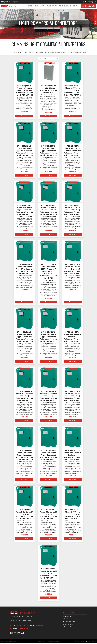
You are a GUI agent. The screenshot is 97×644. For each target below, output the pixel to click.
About (42, 6)
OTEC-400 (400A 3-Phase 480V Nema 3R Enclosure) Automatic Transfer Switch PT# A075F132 (48, 397)
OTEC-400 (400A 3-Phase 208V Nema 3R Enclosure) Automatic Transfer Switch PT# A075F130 (73, 338)
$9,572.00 (73, 477)
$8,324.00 (73, 417)
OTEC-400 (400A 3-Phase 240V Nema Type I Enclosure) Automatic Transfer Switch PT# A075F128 (24, 338)
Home (30, 6)
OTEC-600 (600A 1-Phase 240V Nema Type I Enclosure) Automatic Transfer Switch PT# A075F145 (73, 515)
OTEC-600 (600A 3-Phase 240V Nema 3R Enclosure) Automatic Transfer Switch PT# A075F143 (24, 515)
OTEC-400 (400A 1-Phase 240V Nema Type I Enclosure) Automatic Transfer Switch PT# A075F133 (24, 91)
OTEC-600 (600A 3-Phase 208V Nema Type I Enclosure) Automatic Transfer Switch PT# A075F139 (73, 397)
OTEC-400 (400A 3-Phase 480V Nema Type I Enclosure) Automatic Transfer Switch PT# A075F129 (48, 338)
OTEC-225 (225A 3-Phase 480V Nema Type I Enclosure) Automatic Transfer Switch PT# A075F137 (73, 211)
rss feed (89, 642)
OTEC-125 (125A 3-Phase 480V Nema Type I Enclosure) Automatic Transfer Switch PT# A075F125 (48, 151)
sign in (94, 642)
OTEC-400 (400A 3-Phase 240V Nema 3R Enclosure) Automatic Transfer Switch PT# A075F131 (24, 397)
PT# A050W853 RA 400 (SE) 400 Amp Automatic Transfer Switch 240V (48, 90)
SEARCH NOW (19, 629)
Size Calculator (68, 625)
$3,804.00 (24, 172)
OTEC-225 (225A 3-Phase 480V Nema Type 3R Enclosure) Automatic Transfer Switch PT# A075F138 (24, 270)
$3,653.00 (24, 231)
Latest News (68, 617)
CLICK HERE (35, 626)
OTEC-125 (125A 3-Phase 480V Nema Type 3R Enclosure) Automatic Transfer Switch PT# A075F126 (73, 151)
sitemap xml (83, 642)
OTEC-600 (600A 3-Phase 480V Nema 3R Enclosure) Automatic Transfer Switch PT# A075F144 (48, 515)
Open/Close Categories (10, 2)
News (36, 6)
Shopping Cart (89, 2)
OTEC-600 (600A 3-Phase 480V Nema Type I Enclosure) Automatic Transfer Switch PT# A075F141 (48, 456)
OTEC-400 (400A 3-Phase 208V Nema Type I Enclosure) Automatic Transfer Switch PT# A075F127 (73, 270)
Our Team (67, 620)
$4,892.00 (24, 112)
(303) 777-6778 (17, 626)
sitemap (77, 642)
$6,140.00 (73, 358)
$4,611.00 (48, 231)
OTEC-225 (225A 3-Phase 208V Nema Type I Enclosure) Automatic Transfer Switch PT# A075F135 (24, 211)
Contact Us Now (96, 19)
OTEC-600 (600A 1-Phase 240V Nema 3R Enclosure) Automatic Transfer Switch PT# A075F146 (48, 574)
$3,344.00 (48, 113)
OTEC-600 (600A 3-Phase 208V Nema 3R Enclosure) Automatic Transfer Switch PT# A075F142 (73, 456)
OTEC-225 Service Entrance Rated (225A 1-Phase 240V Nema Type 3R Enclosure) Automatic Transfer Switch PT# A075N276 (48, 273)
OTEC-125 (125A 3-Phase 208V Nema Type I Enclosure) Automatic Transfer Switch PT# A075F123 (73, 91)
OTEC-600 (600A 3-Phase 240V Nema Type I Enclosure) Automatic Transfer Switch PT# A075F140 (24, 456)
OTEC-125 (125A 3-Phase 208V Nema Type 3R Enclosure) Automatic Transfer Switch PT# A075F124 (24, 151)
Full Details (24, 117)
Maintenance (52, 6)
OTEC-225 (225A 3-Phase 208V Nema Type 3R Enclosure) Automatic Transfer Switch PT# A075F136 (48, 211)
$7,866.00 (48, 299)
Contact (76, 6)
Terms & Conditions (70, 628)
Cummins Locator (65, 6)
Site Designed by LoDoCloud (8, 642)
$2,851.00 (73, 112)
